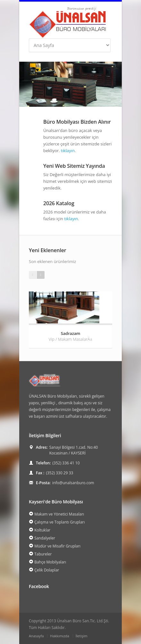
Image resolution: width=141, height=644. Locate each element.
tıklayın (68, 151)
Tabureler (43, 554)
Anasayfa (36, 636)
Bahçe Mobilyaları (50, 562)
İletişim (82, 636)
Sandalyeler (45, 538)
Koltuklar (42, 530)
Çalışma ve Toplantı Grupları (59, 522)
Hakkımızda (60, 636)
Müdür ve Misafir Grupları (57, 546)
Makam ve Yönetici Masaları (59, 514)
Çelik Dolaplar (47, 570)
